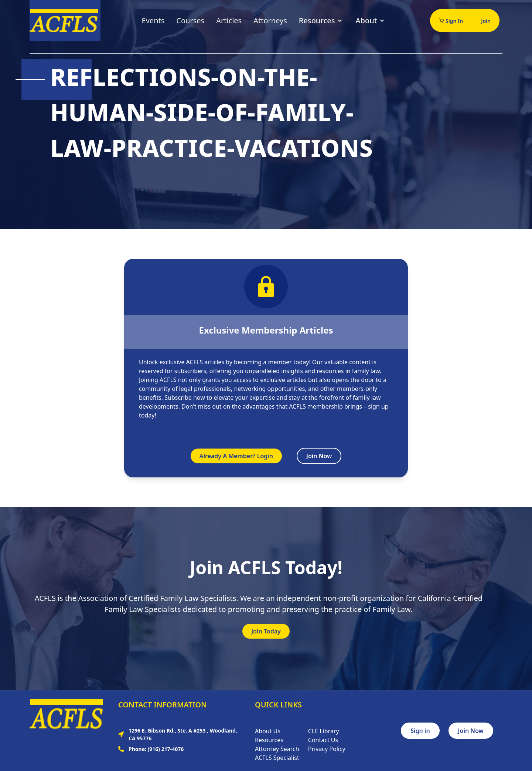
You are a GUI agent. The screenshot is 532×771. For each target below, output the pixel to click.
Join (486, 21)
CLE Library (324, 731)
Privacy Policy (327, 749)
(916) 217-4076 (166, 749)
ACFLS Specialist (277, 758)
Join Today (266, 631)
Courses (190, 21)
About (371, 21)
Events (153, 21)
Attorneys (270, 21)
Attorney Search (277, 749)
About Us (268, 731)
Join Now (319, 456)
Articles (229, 21)
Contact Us (323, 740)
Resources (321, 21)
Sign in (420, 731)
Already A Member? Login (236, 456)
